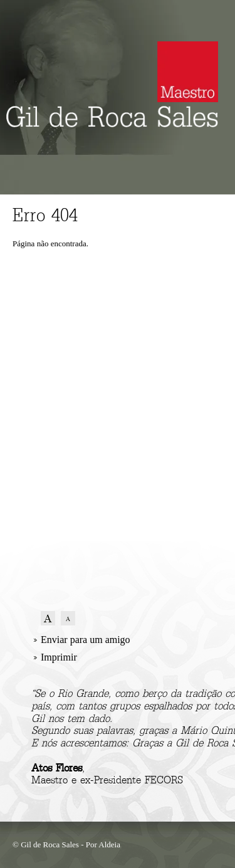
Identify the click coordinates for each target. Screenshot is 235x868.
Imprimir (59, 657)
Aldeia (109, 844)
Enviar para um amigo (86, 640)
